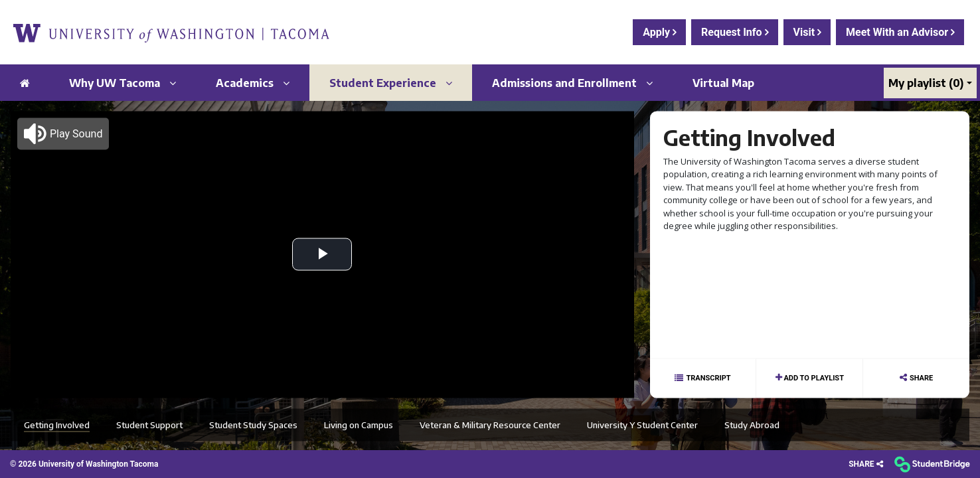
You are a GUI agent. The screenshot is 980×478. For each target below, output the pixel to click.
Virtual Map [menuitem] (723, 83)
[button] (63, 133)
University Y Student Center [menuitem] (642, 424)
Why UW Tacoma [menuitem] (122, 83)
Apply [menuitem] (658, 32)
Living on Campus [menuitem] (359, 424)
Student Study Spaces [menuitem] (253, 424)
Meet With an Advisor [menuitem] (898, 32)
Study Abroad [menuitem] (752, 424)
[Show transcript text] (703, 378)
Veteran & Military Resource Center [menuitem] (490, 424)
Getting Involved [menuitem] (57, 424)
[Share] (865, 464)
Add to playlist (813, 377)
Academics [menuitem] (253, 83)
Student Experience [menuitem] (391, 83)
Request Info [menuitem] (733, 32)
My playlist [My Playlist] (926, 83)
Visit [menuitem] (806, 32)
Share (921, 377)
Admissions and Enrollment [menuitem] (572, 83)
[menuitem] (171, 32)
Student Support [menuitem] (149, 424)
